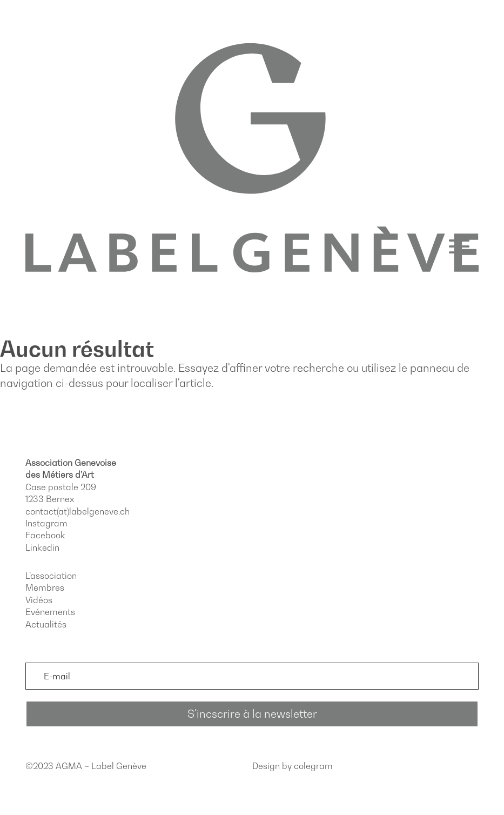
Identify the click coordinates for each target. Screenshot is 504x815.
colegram (313, 766)
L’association (51, 576)
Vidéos (39, 600)
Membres (45, 587)
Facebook (45, 535)
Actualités (46, 624)
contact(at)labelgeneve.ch (78, 511)
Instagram (46, 523)
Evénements (50, 612)
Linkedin (42, 547)
